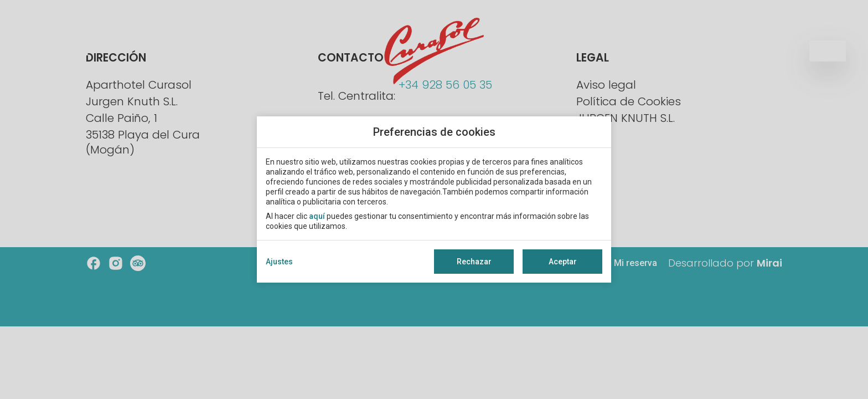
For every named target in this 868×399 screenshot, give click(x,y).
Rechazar (474, 262)
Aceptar (563, 262)
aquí (317, 216)
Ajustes (279, 262)
